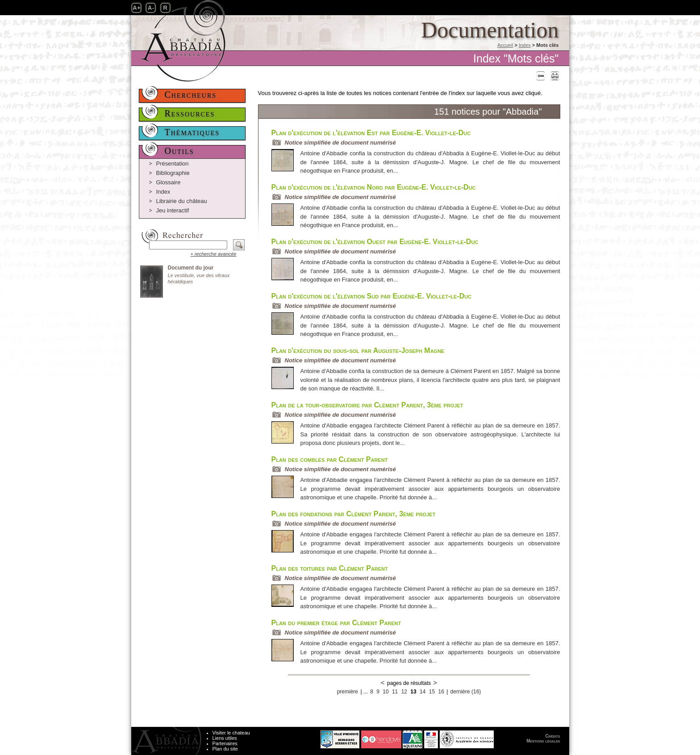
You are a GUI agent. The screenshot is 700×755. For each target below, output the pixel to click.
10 (385, 692)
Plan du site (225, 749)
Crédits (553, 736)
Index (525, 45)
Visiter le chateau (231, 733)
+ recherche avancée (213, 254)
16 (441, 692)
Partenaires (225, 743)
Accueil (505, 45)
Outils (179, 151)
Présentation (173, 164)
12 (404, 692)
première (348, 692)
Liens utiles (225, 738)
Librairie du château (182, 201)
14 (423, 692)
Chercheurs (191, 95)
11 (395, 692)
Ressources (190, 113)
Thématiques (192, 132)
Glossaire (169, 182)
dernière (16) (466, 692)
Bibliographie (173, 173)
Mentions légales (543, 741)
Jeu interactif (173, 210)
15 (432, 692)
